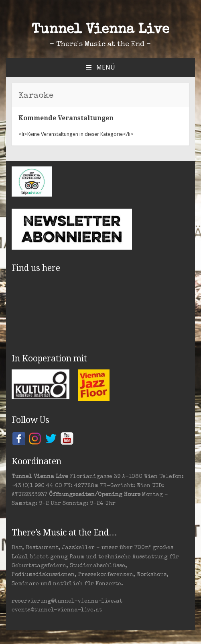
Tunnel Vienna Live (100, 30)
